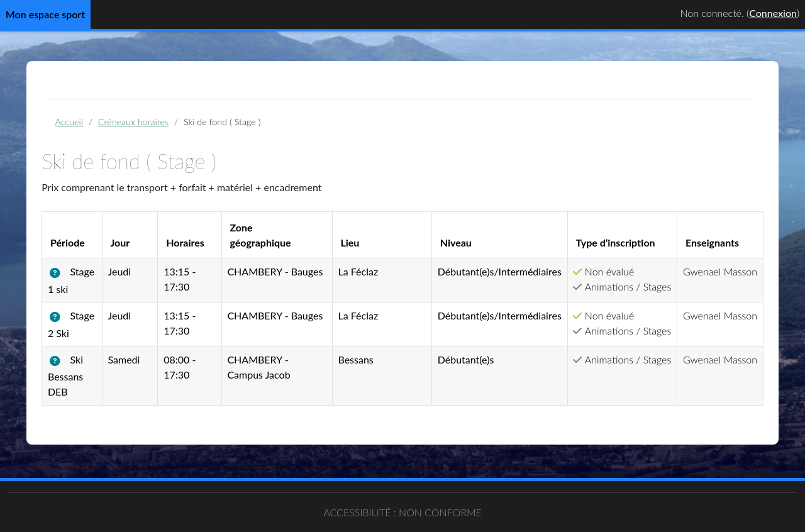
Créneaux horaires (140, 122)
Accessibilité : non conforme (402, 512)
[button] (64, 273)
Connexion (773, 13)
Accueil (75, 122)
